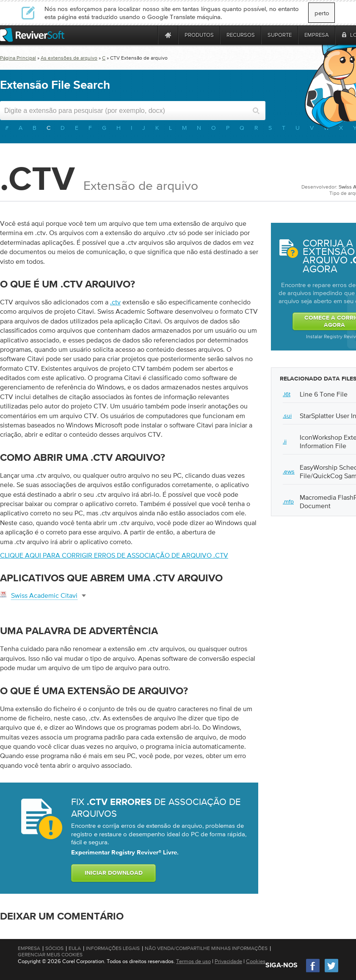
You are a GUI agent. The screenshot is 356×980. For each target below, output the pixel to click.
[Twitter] (331, 971)
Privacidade (228, 961)
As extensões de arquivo (69, 58)
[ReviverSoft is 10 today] (149, 35)
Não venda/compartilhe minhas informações (206, 948)
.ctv (115, 302)
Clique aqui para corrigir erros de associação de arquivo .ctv (114, 555)
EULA (75, 948)
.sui (287, 416)
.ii (285, 441)
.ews (289, 471)
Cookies (256, 961)
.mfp (288, 501)
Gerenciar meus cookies (50, 955)
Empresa (29, 948)
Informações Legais (113, 948)
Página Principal (18, 58)
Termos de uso (193, 961)
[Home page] (168, 35)
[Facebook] (313, 971)
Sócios (54, 948)
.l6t (287, 394)
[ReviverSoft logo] (32, 35)
